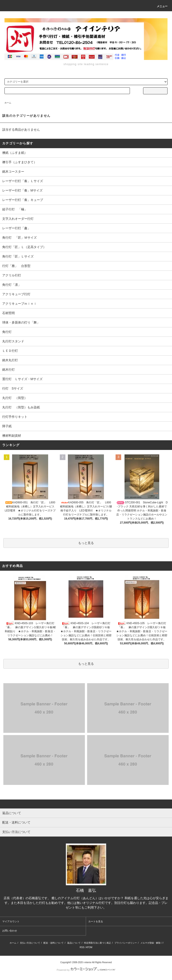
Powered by (86, 970)
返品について (74, 943)
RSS (82, 947)
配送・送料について (54, 943)
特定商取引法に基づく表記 (97, 943)
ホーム (8, 103)
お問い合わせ (10, 931)
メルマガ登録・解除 (150, 943)
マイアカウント (11, 921)
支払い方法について (30, 943)
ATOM (89, 947)
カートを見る (96, 921)
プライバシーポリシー (126, 943)
